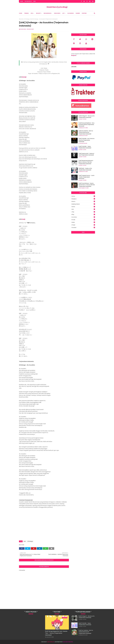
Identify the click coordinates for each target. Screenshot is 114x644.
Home (22, 1)
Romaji (24, 77)
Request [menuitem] (38, 13)
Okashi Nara (23, 29)
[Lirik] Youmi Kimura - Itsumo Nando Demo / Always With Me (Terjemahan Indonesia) (87, 185)
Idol (25, 541)
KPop (83, 215)
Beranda (21, 19)
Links (35, 1)
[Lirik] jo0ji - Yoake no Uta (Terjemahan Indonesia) (85, 169)
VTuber (83, 225)
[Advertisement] (83, 259)
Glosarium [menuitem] (71, 13)
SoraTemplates (51, 642)
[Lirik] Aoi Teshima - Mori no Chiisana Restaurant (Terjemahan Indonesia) (86, 132)
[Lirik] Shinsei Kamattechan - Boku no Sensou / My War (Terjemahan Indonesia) (86, 162)
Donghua (83, 199)
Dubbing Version (83, 204)
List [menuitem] (63, 13)
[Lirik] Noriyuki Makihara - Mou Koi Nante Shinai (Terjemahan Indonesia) (86, 125)
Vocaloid (83, 228)
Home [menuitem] (21, 13)
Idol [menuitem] (32, 13)
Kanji (23, 219)
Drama (83, 201)
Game (83, 207)
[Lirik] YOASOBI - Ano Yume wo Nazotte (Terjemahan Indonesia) (86, 140)
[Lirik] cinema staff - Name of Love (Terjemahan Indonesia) (86, 154)
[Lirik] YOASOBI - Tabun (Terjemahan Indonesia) (85, 147)
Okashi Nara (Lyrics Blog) (57, 7)
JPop (83, 212)
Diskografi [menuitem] (57, 13)
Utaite (83, 222)
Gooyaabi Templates (68, 642)
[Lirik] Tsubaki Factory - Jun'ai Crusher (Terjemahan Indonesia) (86, 177)
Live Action (83, 217)
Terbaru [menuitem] (26, 13)
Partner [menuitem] (84, 13)
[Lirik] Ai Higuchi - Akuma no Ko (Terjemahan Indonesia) (87, 117)
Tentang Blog (28, 1)
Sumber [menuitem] (78, 13)
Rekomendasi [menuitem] (47, 13)
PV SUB (83, 220)
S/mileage (27, 19)
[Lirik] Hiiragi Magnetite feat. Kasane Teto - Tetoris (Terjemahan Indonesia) (56, 633)
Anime (83, 196)
